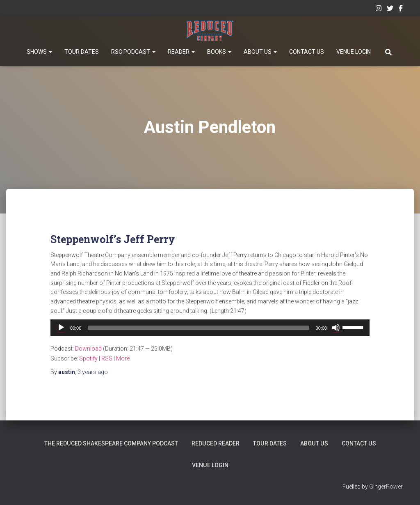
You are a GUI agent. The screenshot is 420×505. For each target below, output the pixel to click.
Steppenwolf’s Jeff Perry (113, 239)
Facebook (401, 9)
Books (219, 52)
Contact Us (307, 52)
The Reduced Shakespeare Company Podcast (112, 443)
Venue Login (354, 52)
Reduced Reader (216, 443)
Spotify (88, 358)
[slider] (198, 328)
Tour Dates (82, 52)
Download (88, 349)
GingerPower (386, 487)
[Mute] (336, 328)
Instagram (379, 9)
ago (93, 372)
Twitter (390, 9)
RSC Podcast (133, 52)
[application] (210, 328)
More (123, 358)
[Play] (61, 328)
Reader (181, 52)
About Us (260, 52)
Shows (39, 52)
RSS (107, 358)
